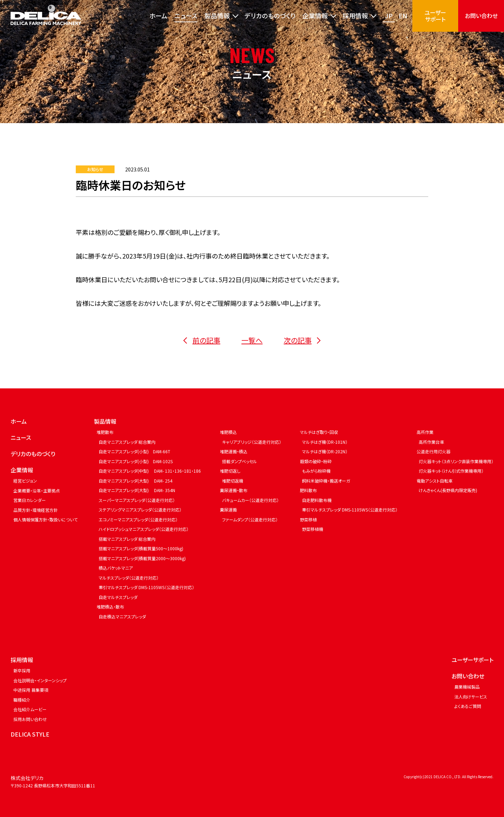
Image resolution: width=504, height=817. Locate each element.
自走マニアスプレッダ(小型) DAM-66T (134, 451)
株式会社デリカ (27, 778)
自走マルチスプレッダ (118, 597)
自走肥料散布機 (317, 500)
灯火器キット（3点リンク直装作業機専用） (456, 461)
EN (403, 16)
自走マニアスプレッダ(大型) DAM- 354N (137, 490)
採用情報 (22, 660)
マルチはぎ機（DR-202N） (325, 451)
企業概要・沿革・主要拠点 (37, 491)
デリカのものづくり (270, 16)
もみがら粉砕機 (316, 471)
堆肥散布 (105, 432)
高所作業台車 (431, 442)
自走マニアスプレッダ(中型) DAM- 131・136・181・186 (150, 471)
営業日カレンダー (30, 500)
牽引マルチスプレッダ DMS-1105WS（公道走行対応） (146, 587)
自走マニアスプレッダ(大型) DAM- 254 (136, 481)
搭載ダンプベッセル (239, 461)
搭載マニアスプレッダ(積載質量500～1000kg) (141, 548)
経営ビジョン (25, 481)
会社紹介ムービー (30, 709)
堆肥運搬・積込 (234, 451)
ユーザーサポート (435, 16)
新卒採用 (22, 670)
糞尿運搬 (228, 510)
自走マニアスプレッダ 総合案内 (127, 442)
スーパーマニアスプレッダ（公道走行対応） (137, 500)
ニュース (186, 16)
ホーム (158, 16)
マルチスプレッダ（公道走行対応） (129, 578)
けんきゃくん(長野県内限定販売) (448, 490)
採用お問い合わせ (30, 719)
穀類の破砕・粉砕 (316, 461)
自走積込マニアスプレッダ (122, 616)
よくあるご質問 (468, 706)
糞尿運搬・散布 (234, 490)
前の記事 (202, 340)
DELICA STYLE (30, 734)
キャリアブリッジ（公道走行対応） (252, 442)
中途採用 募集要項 (31, 690)
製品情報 (105, 421)
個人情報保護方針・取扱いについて (45, 519)
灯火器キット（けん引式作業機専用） (451, 471)
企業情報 (22, 470)
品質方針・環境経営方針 (36, 510)
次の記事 (302, 340)
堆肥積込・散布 (110, 607)
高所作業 (425, 432)
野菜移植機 (313, 529)
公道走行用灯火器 (434, 451)
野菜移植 (308, 519)
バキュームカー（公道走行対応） (250, 500)
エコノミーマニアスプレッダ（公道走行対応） (138, 519)
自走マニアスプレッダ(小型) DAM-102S (136, 461)
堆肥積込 (228, 432)
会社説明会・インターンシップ (40, 680)
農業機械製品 (467, 687)
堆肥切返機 (233, 481)
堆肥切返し (230, 471)
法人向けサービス (471, 697)
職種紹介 (22, 700)
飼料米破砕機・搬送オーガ (326, 481)
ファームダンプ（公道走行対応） (250, 519)
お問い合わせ (481, 16)
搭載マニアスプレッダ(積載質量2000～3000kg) (142, 558)
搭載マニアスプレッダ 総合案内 (127, 539)
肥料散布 (308, 490)
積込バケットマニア (116, 568)
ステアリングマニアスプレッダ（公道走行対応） (140, 510)
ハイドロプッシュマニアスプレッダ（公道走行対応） (144, 529)
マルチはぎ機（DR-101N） (325, 442)
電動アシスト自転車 (435, 481)
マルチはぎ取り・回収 (319, 432)
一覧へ (252, 340)
